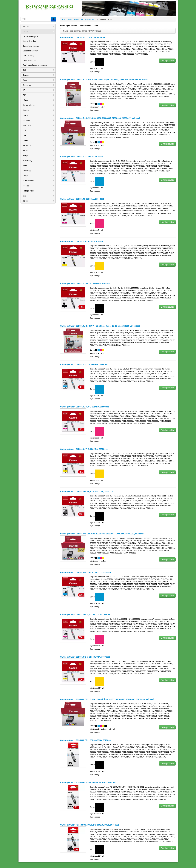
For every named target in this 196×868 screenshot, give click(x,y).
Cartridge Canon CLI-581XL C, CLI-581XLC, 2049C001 (84, 364)
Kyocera (38, 110)
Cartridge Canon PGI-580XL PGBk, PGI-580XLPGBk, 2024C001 (88, 783)
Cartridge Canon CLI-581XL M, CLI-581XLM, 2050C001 (85, 407)
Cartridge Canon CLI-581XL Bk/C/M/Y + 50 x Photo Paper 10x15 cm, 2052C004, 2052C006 (100, 326)
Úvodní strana (67, 19)
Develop (38, 75)
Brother (38, 27)
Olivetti (38, 140)
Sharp (38, 176)
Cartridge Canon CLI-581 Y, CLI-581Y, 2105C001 (82, 241)
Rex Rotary (38, 161)
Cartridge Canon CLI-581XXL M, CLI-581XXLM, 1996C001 (86, 615)
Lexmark (38, 120)
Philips (38, 156)
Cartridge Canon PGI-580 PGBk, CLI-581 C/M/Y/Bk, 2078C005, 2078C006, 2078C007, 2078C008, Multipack (107, 699)
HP (38, 90)
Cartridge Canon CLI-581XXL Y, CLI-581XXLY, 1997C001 (85, 657)
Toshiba (38, 186)
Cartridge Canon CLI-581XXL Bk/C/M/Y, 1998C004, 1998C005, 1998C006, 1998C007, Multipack (102, 534)
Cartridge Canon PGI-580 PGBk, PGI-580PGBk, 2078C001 (86, 740)
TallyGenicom (38, 181)
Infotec (38, 100)
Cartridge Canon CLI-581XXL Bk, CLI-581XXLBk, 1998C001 (87, 491)
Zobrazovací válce (30, 60)
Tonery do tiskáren (30, 41)
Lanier (38, 115)
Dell (38, 70)
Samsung (38, 171)
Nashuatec (38, 125)
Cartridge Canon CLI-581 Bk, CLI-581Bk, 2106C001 (83, 37)
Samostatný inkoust (31, 46)
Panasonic (38, 145)
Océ (38, 130)
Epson (38, 80)
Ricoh (38, 166)
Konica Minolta (38, 105)
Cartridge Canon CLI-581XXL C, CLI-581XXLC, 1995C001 (86, 572)
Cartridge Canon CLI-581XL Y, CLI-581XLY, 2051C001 (84, 449)
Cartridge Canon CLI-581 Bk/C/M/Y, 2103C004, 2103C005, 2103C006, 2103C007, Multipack (100, 118)
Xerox (38, 201)
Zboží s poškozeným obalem (35, 65)
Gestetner (38, 85)
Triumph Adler (38, 191)
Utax (38, 196)
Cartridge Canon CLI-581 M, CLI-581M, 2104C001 (82, 199)
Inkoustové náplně (30, 36)
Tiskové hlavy (28, 56)
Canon (38, 32)
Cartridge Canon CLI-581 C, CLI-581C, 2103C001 (82, 157)
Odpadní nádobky (30, 51)
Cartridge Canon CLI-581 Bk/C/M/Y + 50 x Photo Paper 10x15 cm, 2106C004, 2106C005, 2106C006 (104, 80)
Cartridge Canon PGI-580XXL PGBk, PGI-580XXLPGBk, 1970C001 (90, 825)
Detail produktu (167, 61)
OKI (38, 135)
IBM (38, 95)
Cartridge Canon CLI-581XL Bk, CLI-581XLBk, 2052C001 (85, 284)
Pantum (38, 151)
